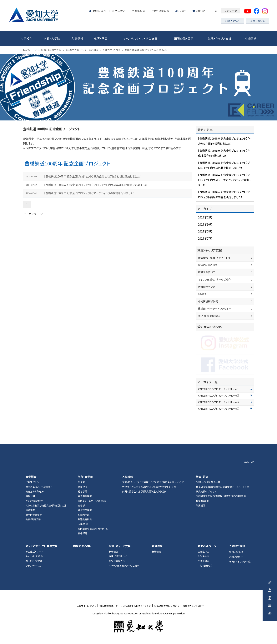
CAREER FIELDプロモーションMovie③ (219, 402)
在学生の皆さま (207, 272)
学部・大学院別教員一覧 (208, 482)
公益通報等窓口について (167, 606)
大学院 (81, 524)
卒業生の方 (139, 11)
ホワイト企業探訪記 (209, 316)
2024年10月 (205, 224)
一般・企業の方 (160, 11)
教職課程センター (208, 287)
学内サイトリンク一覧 (240, 562)
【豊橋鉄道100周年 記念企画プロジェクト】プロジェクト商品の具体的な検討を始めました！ (96, 185)
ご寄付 (183, 11)
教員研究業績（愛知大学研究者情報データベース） (221, 487)
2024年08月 (205, 231)
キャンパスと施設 (34, 501)
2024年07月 (205, 238)
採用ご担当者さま (208, 265)
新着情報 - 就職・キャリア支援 (214, 258)
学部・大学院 (52, 38)
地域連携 (250, 38)
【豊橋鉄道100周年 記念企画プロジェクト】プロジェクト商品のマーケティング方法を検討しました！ (224, 180)
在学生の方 (119, 11)
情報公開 (30, 496)
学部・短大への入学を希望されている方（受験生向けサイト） (152, 482)
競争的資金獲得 (34, 515)
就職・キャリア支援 (220, 38)
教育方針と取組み (35, 491)
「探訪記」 (203, 294)
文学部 (81, 505)
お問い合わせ (258, 20)
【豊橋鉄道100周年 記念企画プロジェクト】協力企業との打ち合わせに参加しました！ (92, 176)
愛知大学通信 (236, 552)
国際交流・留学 (184, 38)
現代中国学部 (85, 496)
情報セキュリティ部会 (193, 606)
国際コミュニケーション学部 (92, 501)
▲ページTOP (247, 435)
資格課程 (83, 533)
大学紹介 (27, 38)
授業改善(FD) (203, 501)
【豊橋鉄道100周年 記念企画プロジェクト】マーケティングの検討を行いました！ (89, 193)
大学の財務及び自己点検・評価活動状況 (46, 505)
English (201, 11)
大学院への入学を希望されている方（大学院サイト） (148, 487)
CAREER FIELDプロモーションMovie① (219, 389)
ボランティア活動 (34, 561)
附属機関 (201, 505)
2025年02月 (205, 217)
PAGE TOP (248, 461)
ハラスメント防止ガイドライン (136, 606)
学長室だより (32, 482)
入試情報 (78, 38)
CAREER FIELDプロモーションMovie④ (219, 409)
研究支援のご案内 (205, 491)
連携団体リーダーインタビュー (215, 308)
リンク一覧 (231, 11)
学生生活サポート (34, 552)
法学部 (81, 482)
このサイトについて (86, 606)
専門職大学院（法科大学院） (92, 529)
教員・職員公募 (33, 519)
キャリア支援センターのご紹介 (214, 279)
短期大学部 (84, 515)
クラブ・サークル (33, 566)
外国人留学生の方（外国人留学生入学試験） (144, 491)
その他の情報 (237, 546)
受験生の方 (99, 11)
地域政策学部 (85, 510)
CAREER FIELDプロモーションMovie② (219, 395)
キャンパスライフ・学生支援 (140, 38)
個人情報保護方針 (109, 606)
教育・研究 (101, 38)
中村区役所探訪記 (208, 301)
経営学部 (83, 491)
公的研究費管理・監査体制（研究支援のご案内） (220, 496)
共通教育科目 (85, 519)
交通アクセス (233, 20)
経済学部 (83, 487)
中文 (214, 11)
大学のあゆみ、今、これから (39, 487)
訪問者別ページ (207, 546)
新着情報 (113, 552)
